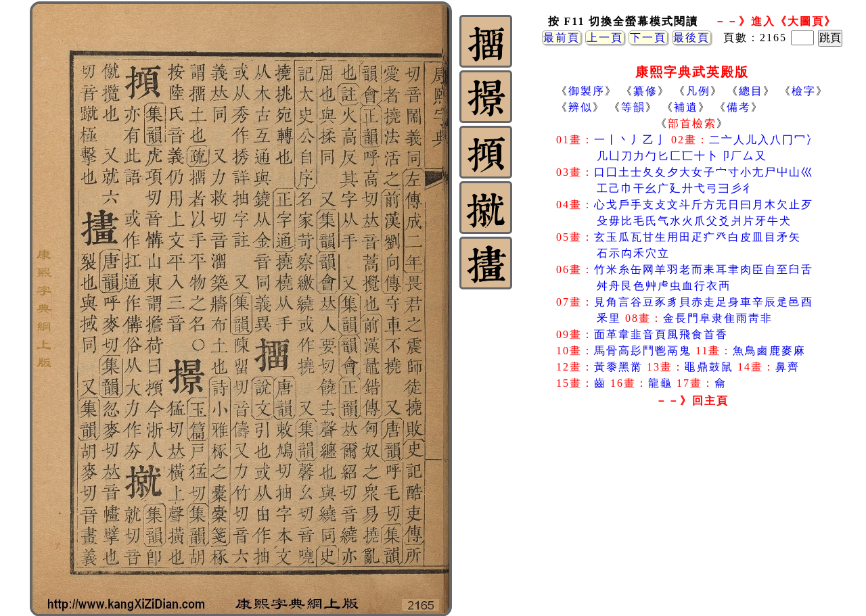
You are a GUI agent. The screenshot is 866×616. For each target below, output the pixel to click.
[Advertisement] (692, 520)
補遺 (686, 107)
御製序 (587, 91)
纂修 (645, 91)
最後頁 (691, 38)
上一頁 (605, 38)
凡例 (698, 91)
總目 (751, 91)
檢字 (804, 91)
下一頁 (648, 38)
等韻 (633, 107)
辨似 (580, 107)
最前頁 (562, 38)
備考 (739, 107)
